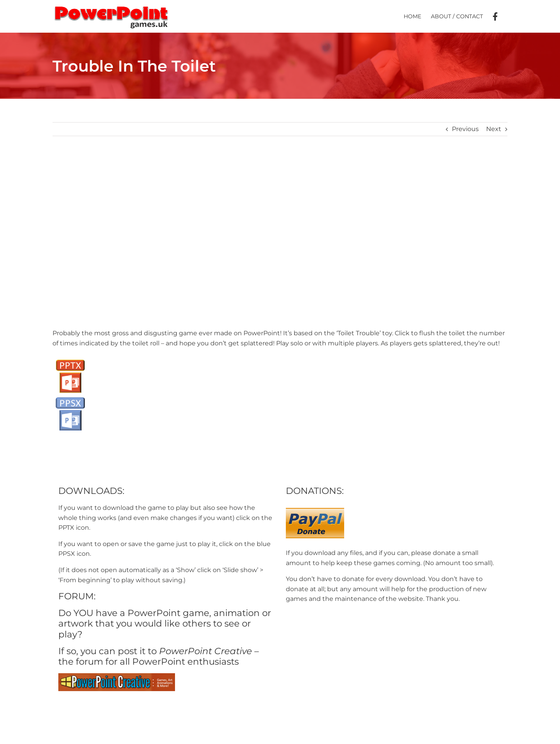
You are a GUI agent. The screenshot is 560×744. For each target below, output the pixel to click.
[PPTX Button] (70, 359)
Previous (465, 129)
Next (494, 129)
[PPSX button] (70, 397)
